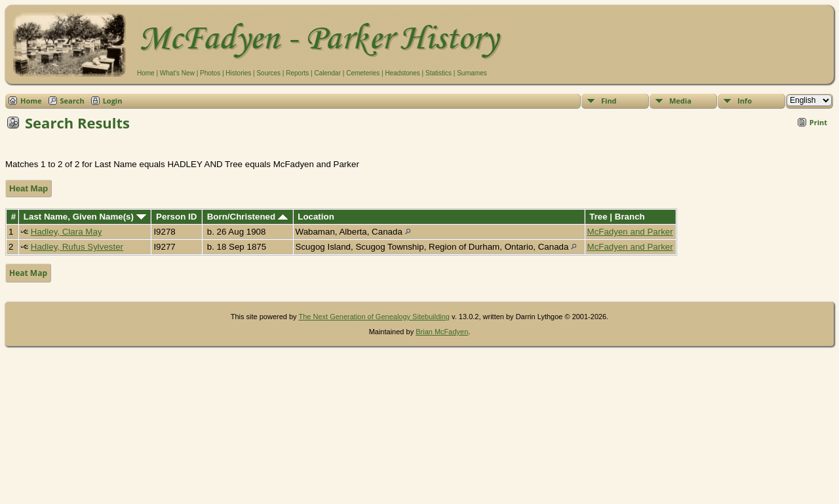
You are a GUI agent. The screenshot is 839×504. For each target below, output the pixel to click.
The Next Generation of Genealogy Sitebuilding (374, 317)
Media (680, 101)
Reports (297, 73)
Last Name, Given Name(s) (85, 217)
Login (113, 101)
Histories (238, 73)
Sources (268, 73)
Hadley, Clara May (67, 232)
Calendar (327, 73)
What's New (177, 73)
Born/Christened (247, 217)
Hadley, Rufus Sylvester (77, 247)
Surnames (472, 73)
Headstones (402, 73)
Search (72, 101)
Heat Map (29, 188)
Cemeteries (363, 73)
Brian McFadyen (442, 332)
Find (609, 101)
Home (146, 73)
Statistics (439, 73)
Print (818, 122)
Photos (210, 73)
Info (745, 101)
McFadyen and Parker (630, 232)
